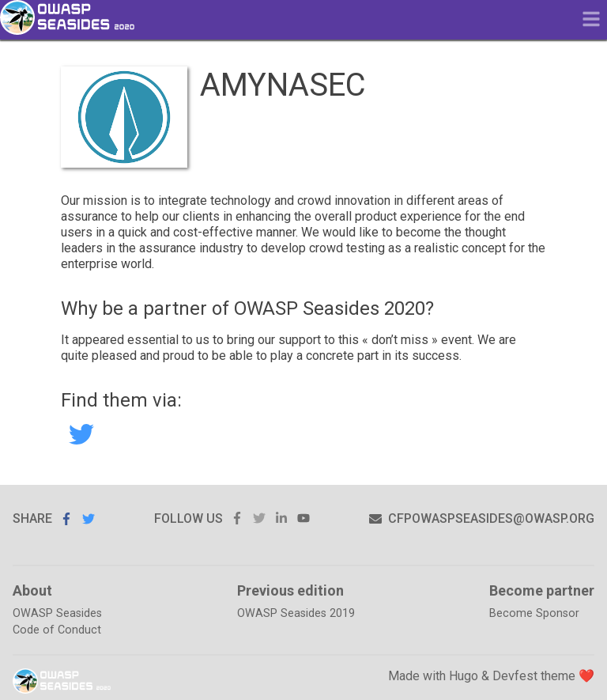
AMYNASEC (81, 434)
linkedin (281, 518)
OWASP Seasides (57, 613)
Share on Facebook (66, 519)
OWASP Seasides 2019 (296, 613)
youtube (303, 518)
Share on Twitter (89, 518)
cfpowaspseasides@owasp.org (482, 518)
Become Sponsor (534, 613)
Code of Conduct (57, 630)
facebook (237, 518)
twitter (259, 518)
